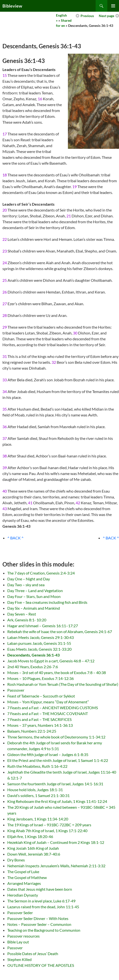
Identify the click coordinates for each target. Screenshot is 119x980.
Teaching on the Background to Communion (44, 930)
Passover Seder (20, 913)
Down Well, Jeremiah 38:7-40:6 (34, 854)
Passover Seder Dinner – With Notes (38, 918)
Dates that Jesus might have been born (40, 889)
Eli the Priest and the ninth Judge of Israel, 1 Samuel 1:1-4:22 (58, 760)
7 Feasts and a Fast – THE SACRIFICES (39, 719)
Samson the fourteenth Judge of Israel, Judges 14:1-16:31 (55, 784)
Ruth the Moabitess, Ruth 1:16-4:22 (37, 766)
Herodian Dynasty (23, 895)
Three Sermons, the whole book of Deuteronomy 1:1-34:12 (56, 737)
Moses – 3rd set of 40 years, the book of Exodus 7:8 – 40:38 (57, 672)
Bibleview (12, 6)
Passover (15, 948)
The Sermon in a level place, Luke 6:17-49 (41, 901)
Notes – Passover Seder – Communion (39, 924)
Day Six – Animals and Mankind (34, 608)
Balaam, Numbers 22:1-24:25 (32, 731)
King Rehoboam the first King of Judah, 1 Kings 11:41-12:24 (57, 801)
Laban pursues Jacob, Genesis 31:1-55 (39, 643)
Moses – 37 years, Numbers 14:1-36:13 (40, 725)
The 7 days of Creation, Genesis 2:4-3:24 (41, 573)
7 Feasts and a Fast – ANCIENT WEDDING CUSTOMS (53, 708)
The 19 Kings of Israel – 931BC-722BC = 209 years (49, 825)
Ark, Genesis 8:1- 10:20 (27, 620)
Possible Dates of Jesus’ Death (33, 954)
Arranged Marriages (24, 883)
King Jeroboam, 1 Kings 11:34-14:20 (38, 819)
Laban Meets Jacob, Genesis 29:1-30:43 (41, 637)
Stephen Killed (19, 959)
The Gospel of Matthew (27, 877)
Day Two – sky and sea (26, 585)
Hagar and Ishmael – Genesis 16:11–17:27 (43, 626)
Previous (87, 16)
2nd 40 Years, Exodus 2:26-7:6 (33, 667)
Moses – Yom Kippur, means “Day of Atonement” (48, 702)
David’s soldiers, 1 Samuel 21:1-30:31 (38, 795)
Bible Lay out (18, 942)
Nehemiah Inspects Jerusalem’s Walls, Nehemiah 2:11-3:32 (56, 866)
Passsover (16, 690)
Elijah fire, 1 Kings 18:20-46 (30, 836)
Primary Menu (113, 6)
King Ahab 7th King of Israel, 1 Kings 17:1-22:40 (47, 831)
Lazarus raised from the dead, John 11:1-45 (43, 907)
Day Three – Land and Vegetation (35, 591)
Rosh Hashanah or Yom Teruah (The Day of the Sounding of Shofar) (63, 684)
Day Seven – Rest (22, 614)
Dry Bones (16, 860)
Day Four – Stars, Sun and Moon (34, 596)
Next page (106, 16)
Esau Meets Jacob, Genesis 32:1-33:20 (39, 649)
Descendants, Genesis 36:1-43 (33, 655)
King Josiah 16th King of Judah (33, 848)
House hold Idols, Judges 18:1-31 (35, 790)
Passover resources (23, 936)
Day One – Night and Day (29, 579)
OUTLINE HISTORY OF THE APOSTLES (41, 965)
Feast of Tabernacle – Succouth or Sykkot (41, 696)
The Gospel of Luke (23, 872)
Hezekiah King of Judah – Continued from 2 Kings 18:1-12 (56, 842)
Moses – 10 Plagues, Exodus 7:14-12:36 (41, 678)
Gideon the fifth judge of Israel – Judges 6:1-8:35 (48, 754)
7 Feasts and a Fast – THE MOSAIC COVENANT (48, 713)
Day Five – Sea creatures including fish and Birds (47, 602)
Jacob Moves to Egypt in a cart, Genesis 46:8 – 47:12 (51, 661)
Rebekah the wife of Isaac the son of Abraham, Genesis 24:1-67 (60, 631)
